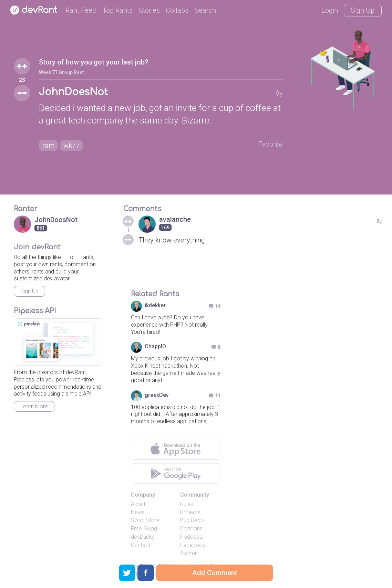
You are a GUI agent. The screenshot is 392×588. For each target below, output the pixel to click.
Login (330, 10)
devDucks (143, 537)
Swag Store (145, 520)
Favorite (271, 144)
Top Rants (117, 10)
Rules (187, 504)
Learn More (34, 406)
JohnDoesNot (73, 92)
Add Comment (215, 573)
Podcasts (192, 537)
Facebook (193, 545)
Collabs (177, 10)
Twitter (188, 553)
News (138, 512)
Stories (149, 10)
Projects (190, 512)
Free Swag (144, 529)
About (138, 504)
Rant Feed (81, 10)
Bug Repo (192, 520)
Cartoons (191, 529)
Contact (141, 545)
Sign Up (363, 10)
